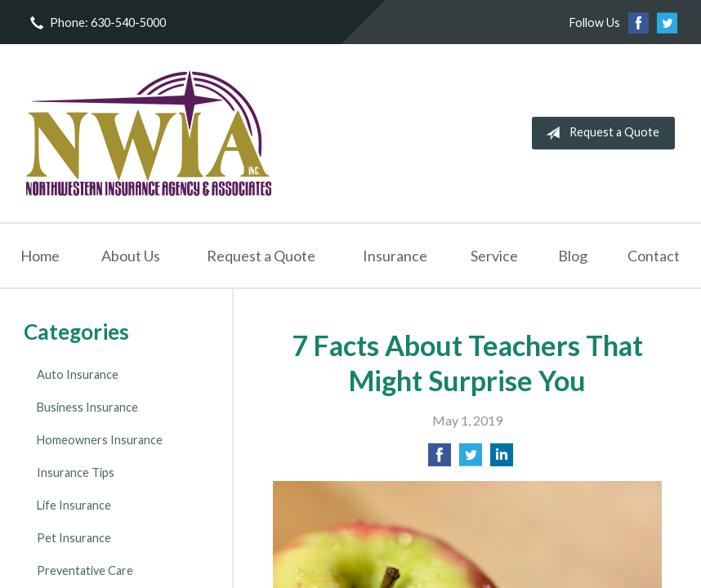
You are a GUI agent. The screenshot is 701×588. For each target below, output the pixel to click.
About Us (131, 256)
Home (40, 256)
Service (494, 256)
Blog (573, 256)
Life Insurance (74, 505)
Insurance (395, 256)
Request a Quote (599, 133)
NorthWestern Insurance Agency (149, 133)
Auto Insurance (78, 374)
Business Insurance (87, 407)
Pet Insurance (74, 538)
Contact (654, 256)
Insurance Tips (76, 472)
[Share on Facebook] (440, 459)
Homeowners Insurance (100, 440)
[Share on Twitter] (471, 459)
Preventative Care (85, 570)
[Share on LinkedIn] (502, 459)
